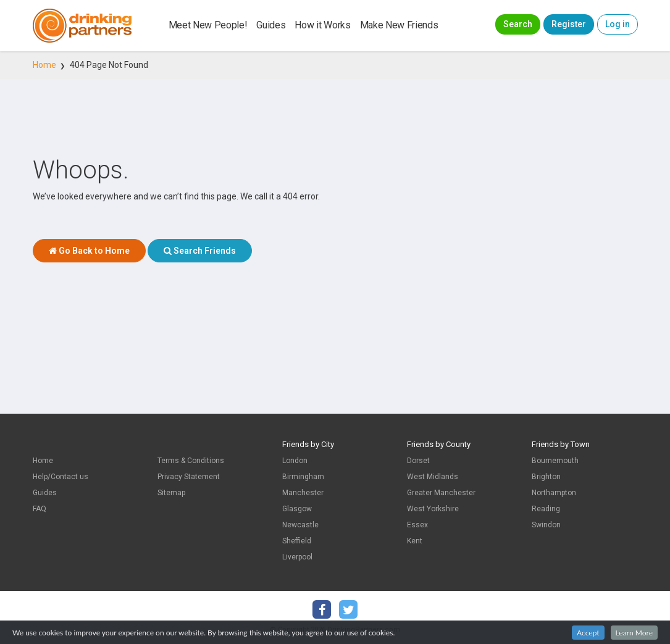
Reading (546, 509)
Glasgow (297, 509)
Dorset (418, 461)
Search (518, 24)
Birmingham (303, 477)
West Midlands (433, 477)
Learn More (634, 634)
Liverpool (297, 557)
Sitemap (171, 493)
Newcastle (300, 525)
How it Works (322, 25)
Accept (588, 634)
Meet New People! (208, 25)
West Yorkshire (433, 509)
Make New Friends (399, 25)
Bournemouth (555, 461)
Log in (618, 24)
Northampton (554, 493)
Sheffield (297, 541)
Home (44, 65)
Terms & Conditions (191, 461)
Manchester (303, 493)
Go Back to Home (89, 251)
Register (569, 24)
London (295, 461)
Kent (415, 541)
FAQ (40, 509)
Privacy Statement (189, 477)
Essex (417, 525)
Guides (271, 25)
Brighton (546, 477)
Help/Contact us (61, 477)
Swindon (546, 525)
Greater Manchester (441, 493)
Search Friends (200, 251)
